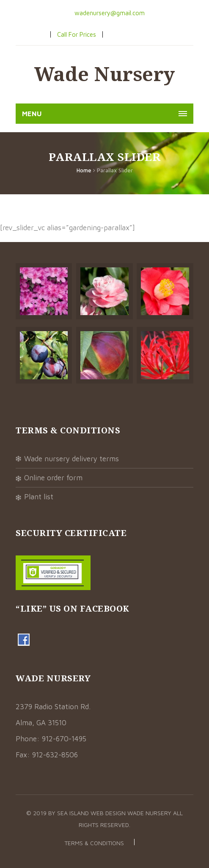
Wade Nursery (105, 74)
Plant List (39, 497)
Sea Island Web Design (92, 813)
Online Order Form (53, 478)
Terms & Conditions (94, 843)
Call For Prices (77, 34)
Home (84, 170)
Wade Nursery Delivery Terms (71, 459)
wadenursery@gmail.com (109, 13)
